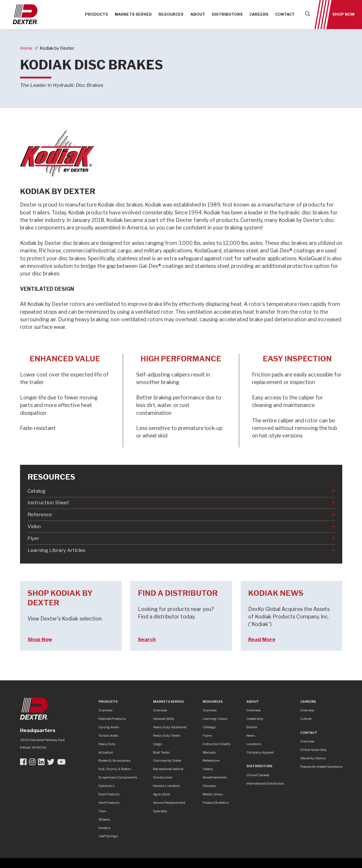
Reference (40, 514)
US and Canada (258, 775)
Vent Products (109, 803)
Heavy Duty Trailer (166, 736)
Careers (259, 14)
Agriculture (162, 794)
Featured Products (112, 719)
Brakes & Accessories (115, 761)
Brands (252, 727)
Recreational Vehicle (168, 769)
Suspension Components (118, 777)
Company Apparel (260, 752)
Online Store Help (313, 750)
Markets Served (133, 14)
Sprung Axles (109, 727)
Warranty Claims (313, 758)
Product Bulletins (216, 803)
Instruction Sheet (48, 503)
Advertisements (215, 777)
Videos (208, 769)
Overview (106, 710)
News (251, 736)
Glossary (209, 786)
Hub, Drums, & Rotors (115, 769)
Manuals (209, 752)
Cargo (157, 744)
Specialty (160, 811)
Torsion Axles (108, 736)
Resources (171, 14)
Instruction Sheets (217, 744)
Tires (102, 811)
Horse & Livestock (166, 786)
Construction (163, 777)
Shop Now (344, 14)
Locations (254, 744)
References (211, 761)
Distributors (227, 14)
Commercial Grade (167, 761)
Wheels (104, 819)
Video (34, 526)
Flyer (33, 538)
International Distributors (265, 783)
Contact (285, 14)
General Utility (164, 719)
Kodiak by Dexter (57, 48)
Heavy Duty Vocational (170, 727)
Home (26, 48)
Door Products (109, 794)
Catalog (37, 491)
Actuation (106, 752)
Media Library (213, 794)
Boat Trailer (161, 752)
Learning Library (215, 719)
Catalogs (209, 727)
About (198, 14)
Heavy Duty (107, 744)
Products (97, 14)
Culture (306, 719)
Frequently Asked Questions (321, 767)
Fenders (104, 828)
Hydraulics (106, 786)
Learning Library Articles (56, 550)
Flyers (207, 736)
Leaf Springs (108, 836)
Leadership (255, 719)
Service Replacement (169, 803)
